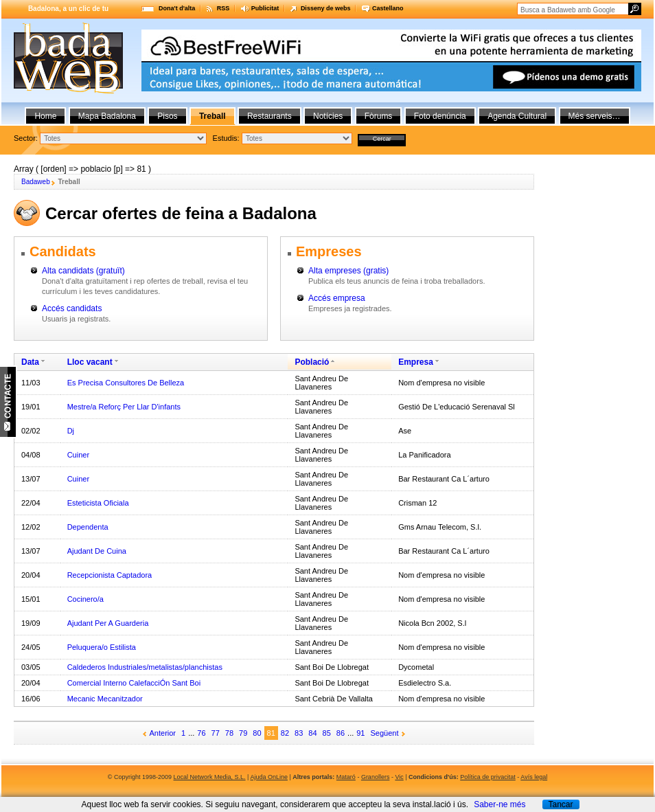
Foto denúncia (440, 116)
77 (216, 733)
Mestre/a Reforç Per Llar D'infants (124, 407)
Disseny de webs (326, 8)
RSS (223, 8)
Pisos (167, 116)
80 (257, 733)
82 (285, 733)
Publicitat (265, 8)
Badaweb (36, 182)
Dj (71, 431)
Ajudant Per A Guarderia (108, 623)
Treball (212, 116)
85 (327, 733)
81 (271, 733)
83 (299, 733)
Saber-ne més (499, 804)
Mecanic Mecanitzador (105, 699)
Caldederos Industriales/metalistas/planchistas (145, 667)
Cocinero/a (85, 599)
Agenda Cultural (517, 116)
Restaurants (269, 116)
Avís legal (534, 777)
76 (201, 733)
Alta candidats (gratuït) (83, 271)
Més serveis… (595, 116)
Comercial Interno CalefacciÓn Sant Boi (134, 683)
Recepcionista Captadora (110, 575)
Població (312, 362)
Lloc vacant (90, 362)
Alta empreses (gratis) (348, 271)
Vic (399, 777)
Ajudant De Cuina (97, 551)
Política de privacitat (488, 777)
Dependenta (88, 527)
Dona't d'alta (177, 8)
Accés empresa (337, 298)
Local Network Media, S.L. (210, 777)
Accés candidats (72, 308)
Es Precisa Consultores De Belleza (126, 383)
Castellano (388, 8)
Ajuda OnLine (269, 777)
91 (360, 733)
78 (229, 733)
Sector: (26, 138)
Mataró (346, 777)
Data (30, 362)
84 (312, 733)
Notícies (328, 116)
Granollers (376, 777)
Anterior (163, 733)
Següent (385, 733)
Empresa (416, 362)
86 (341, 733)
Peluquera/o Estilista (102, 647)
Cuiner (78, 455)
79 (243, 733)
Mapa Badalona (107, 116)
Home (45, 116)
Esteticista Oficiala (98, 503)
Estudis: (226, 138)
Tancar (560, 804)
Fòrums (379, 116)
